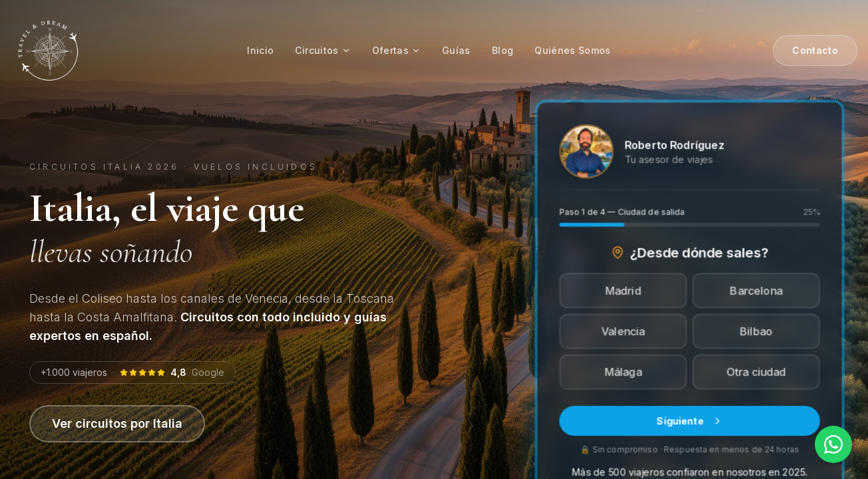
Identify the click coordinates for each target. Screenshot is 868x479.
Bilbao (756, 331)
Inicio (260, 50)
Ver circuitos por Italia (117, 423)
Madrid (623, 291)
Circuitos (323, 50)
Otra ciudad (756, 372)
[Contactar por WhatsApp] (833, 444)
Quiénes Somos (573, 50)
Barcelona (756, 291)
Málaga (623, 372)
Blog (503, 50)
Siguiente (690, 420)
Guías (456, 50)
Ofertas (396, 50)
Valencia (623, 331)
